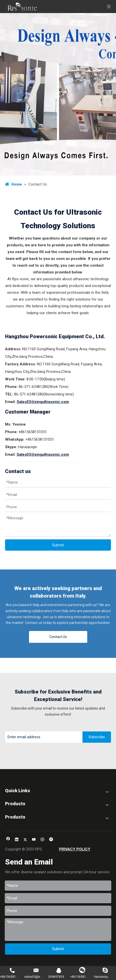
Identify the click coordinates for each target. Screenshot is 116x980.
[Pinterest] (51, 840)
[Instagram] (42, 840)
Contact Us (58, 637)
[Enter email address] (42, 737)
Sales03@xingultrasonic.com (43, 402)
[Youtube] (34, 840)
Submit (58, 545)
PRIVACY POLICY (75, 849)
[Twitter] (25, 840)
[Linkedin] (17, 840)
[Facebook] (8, 840)
